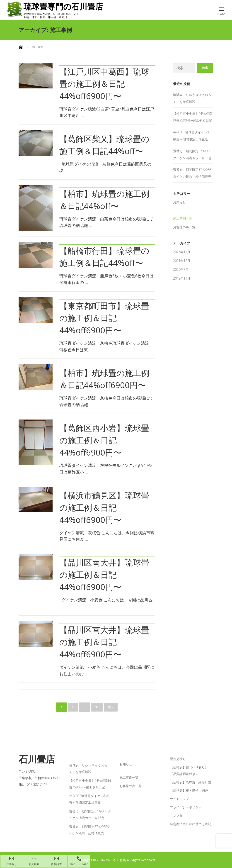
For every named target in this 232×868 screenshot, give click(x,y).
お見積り (34, 861)
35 (97, 707)
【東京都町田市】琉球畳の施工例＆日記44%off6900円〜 (104, 318)
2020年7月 (181, 269)
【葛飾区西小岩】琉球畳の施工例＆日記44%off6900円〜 (104, 440)
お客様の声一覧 (184, 227)
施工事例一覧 (183, 218)
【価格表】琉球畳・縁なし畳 (191, 782)
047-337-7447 (79, 861)
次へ (111, 707)
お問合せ (12, 861)
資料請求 (56, 861)
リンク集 (176, 816)
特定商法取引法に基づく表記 (191, 824)
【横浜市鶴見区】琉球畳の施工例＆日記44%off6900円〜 (104, 508)
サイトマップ (179, 799)
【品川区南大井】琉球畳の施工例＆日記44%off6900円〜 (104, 575)
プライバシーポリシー (186, 807)
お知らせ (179, 202)
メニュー (221, 12)
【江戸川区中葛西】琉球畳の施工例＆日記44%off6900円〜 (104, 84)
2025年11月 (182, 252)
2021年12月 (182, 261)
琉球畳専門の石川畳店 (67, 7)
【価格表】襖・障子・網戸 (189, 790)
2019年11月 (182, 278)
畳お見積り (178, 759)
